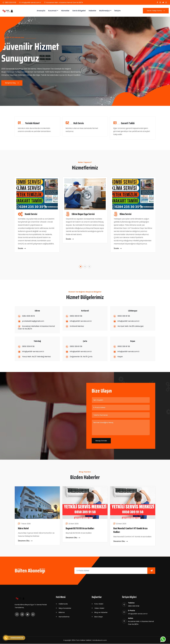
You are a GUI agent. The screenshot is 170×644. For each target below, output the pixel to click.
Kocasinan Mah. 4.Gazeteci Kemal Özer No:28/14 (65, 2)
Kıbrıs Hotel (24, 529)
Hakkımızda (63, 604)
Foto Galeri (99, 604)
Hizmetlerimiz (64, 617)
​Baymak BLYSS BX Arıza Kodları (80, 529)
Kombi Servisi (31, 214)
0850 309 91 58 (10, 2)
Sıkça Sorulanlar (65, 608)
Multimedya (104, 11)
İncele (22, 248)
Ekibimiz (62, 613)
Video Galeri (99, 608)
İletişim (117, 11)
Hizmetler (65, 11)
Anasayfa (41, 11)
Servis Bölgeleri (79, 11)
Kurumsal (52, 11)
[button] (160, 59)
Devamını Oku (25, 541)
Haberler (92, 11)
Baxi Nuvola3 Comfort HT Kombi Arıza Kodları (131, 530)
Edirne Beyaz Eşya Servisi (84, 214)
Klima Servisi (126, 214)
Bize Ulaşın (99, 617)
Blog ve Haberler (101, 613)
